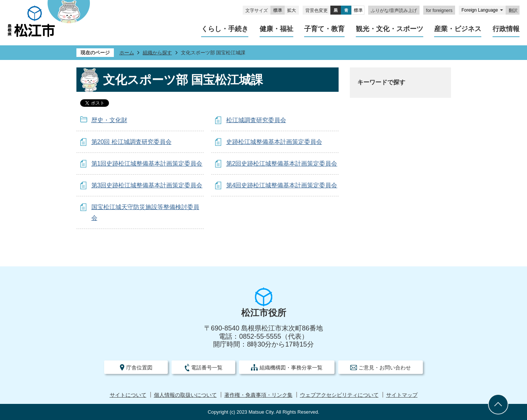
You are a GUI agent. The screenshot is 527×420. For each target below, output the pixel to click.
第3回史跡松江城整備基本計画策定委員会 (147, 185)
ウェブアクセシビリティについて (339, 395)
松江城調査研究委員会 (256, 120)
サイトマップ (402, 395)
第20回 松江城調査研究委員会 (131, 142)
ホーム (127, 53)
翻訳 (513, 10)
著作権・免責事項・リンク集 (258, 395)
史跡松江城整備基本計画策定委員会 (274, 142)
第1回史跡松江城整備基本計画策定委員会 (147, 164)
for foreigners (439, 10)
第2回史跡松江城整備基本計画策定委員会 (282, 164)
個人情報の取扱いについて (185, 395)
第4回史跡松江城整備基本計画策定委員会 (282, 185)
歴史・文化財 (109, 120)
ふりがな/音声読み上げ (394, 10)
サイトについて (128, 395)
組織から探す (157, 53)
